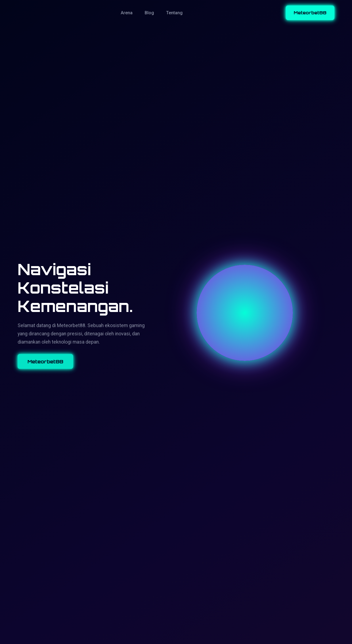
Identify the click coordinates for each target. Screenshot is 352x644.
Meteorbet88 (310, 13)
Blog (149, 13)
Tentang (174, 13)
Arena (127, 13)
